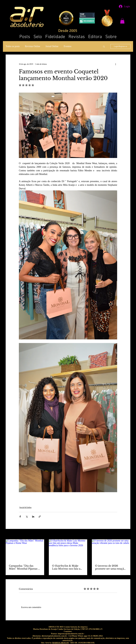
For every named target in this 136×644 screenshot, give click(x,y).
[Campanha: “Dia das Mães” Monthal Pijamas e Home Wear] (25, 550)
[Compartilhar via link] (40, 517)
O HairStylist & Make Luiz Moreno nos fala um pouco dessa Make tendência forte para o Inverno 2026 (67, 567)
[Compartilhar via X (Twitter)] (27, 517)
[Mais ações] (116, 64)
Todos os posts (13, 46)
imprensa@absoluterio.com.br (71, 634)
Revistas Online (33, 46)
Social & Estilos (25, 507)
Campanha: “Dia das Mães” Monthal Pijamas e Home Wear (24, 567)
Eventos (68, 46)
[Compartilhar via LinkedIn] (33, 517)
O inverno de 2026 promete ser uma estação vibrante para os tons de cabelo (110, 567)
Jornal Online (52, 46)
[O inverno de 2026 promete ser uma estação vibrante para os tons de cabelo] (111, 550)
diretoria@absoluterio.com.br (54, 636)
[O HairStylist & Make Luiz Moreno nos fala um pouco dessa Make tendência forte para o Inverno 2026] (68, 550)
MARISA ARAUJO (60, 643)
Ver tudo (127, 534)
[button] (122, 21)
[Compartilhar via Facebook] (20, 517)
